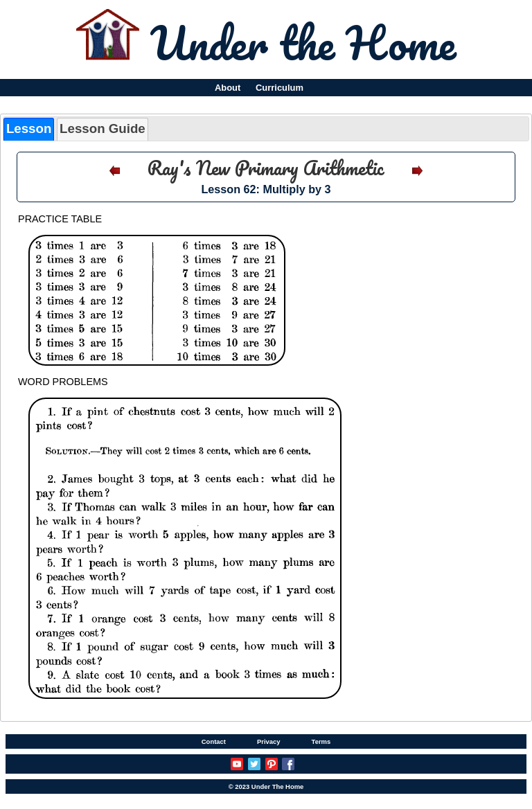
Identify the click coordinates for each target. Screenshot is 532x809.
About (228, 88)
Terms (321, 741)
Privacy (269, 741)
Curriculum (280, 88)
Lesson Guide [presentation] (103, 128)
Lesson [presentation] (29, 128)
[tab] (29, 129)
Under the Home (303, 42)
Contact (214, 741)
